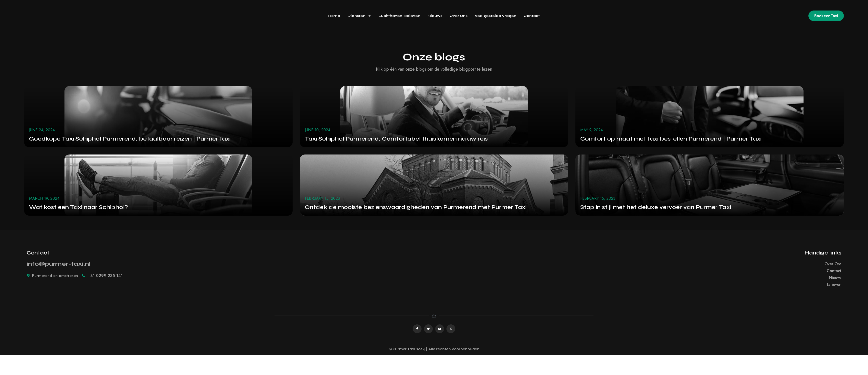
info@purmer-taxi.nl (59, 264)
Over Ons (459, 16)
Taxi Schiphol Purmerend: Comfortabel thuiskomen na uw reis (396, 139)
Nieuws (435, 16)
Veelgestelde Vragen (496, 16)
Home (334, 16)
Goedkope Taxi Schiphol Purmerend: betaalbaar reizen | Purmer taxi (130, 139)
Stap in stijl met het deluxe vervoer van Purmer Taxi (656, 207)
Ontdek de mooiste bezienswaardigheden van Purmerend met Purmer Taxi (416, 207)
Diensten (359, 16)
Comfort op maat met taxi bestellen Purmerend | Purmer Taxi (671, 139)
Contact (532, 16)
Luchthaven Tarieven (399, 16)
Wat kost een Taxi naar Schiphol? (79, 207)
